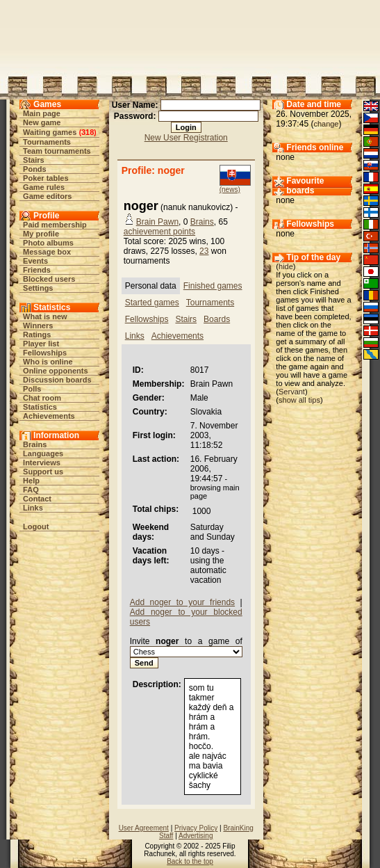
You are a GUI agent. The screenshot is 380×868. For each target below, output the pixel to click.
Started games (152, 303)
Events (35, 261)
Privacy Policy (196, 828)
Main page (42, 113)
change (326, 124)
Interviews (42, 463)
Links (33, 508)
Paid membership (55, 225)
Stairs (34, 160)
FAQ (31, 490)
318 (88, 132)
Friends (37, 270)
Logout (36, 527)
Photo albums (48, 243)
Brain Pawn (157, 222)
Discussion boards (57, 380)
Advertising (196, 836)
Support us (43, 472)
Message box (47, 252)
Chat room (42, 398)
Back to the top (190, 861)
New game (42, 122)
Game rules (44, 187)
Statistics (40, 407)
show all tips (299, 400)
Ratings (37, 335)
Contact (37, 499)
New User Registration (186, 138)
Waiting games (50, 132)
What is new (45, 316)
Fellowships (45, 353)
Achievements (49, 416)
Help (31, 481)
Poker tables (46, 178)
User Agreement (144, 828)
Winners (38, 325)
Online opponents (56, 371)
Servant (292, 392)
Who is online (48, 362)
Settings (38, 288)
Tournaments (47, 142)
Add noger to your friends (182, 602)
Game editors (47, 196)
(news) (230, 190)
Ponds (35, 169)
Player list (41, 344)
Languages (43, 453)
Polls (32, 389)
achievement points (159, 232)
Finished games (213, 286)
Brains (35, 444)
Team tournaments (57, 151)
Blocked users (49, 279)
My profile (41, 234)
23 (204, 251)
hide (286, 266)
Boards (217, 319)
